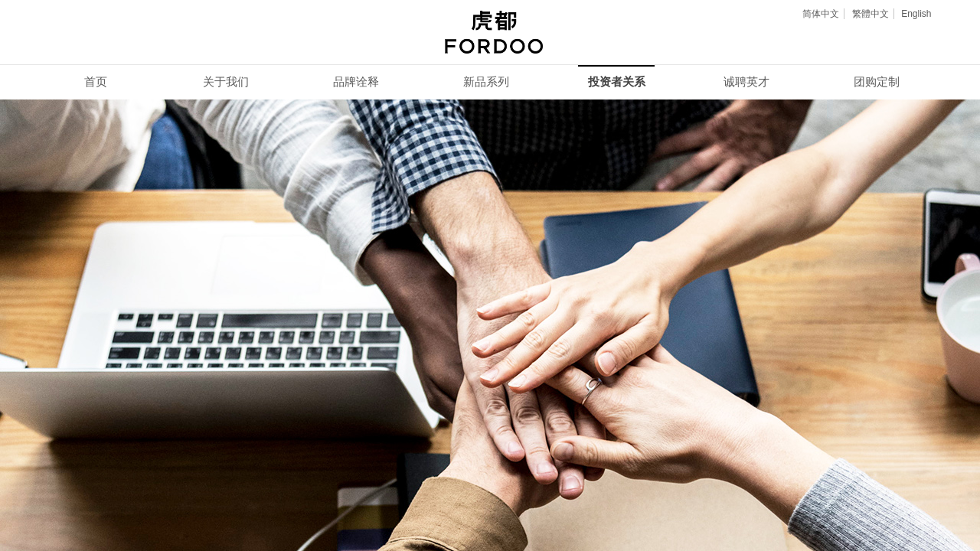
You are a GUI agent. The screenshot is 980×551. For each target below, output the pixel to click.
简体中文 (821, 14)
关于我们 (226, 82)
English (916, 14)
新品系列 (486, 82)
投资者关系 (617, 82)
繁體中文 (871, 14)
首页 (96, 82)
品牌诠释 (356, 82)
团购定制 (877, 82)
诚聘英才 (746, 82)
